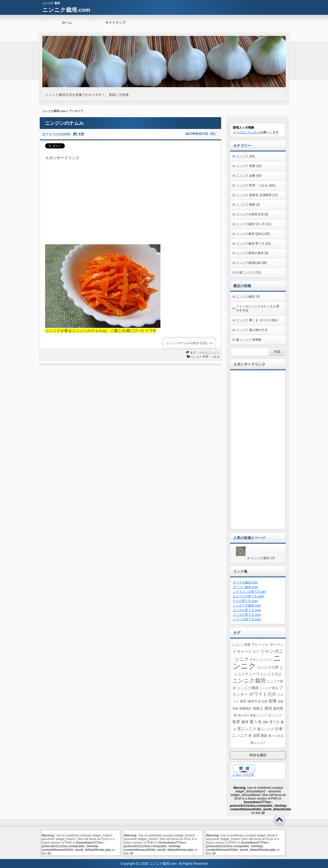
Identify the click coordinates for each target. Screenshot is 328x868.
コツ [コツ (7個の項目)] (256, 651)
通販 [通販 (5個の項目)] (264, 736)
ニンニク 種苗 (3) (248, 205)
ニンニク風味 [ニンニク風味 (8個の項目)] (248, 688)
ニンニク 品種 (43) (249, 176)
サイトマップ (115, 23)
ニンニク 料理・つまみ (205, 357)
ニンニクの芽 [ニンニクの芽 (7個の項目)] (268, 667)
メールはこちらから (247, 132)
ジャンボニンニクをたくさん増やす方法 (258, 309)
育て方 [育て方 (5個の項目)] (275, 722)
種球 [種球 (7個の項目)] (245, 722)
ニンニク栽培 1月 (248, 297)
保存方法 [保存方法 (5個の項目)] (254, 701)
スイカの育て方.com (247, 615)
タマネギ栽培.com (245, 582)
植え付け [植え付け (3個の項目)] (244, 715)
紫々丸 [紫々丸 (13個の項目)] (256, 722)
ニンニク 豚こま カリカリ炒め (257, 320)
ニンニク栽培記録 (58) (252, 263)
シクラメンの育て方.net (249, 592)
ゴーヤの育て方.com (247, 610)
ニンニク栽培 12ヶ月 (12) (254, 224)
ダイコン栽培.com (245, 587)
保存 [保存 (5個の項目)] (243, 701)
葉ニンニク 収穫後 (249, 340)
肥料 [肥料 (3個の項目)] (266, 722)
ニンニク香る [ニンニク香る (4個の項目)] (269, 688)
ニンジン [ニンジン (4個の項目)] (266, 659)
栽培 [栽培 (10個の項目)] (268, 708)
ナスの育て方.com (245, 601)
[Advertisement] (130, 197)
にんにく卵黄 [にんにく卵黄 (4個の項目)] (241, 645)
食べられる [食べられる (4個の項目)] (276, 736)
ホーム (67, 23)
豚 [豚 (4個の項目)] (250, 736)
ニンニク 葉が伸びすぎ (252, 330)
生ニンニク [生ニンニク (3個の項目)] (275, 715)
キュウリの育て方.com (248, 596)
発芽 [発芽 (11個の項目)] (236, 722)
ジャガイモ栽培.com (247, 605)
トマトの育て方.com (247, 619)
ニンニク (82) (245, 156)
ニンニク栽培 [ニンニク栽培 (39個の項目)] (249, 680)
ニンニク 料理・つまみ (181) (256, 185)
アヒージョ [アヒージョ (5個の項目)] (260, 645)
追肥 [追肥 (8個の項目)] (256, 735)
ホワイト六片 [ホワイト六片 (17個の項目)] (263, 694)
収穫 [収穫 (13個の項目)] (272, 701)
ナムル (203, 352)
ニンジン (214, 352)
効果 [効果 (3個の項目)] (264, 701)
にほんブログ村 (243, 775)
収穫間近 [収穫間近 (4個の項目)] (245, 708)
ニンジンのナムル (64, 123)
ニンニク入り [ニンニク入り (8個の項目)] (271, 674)
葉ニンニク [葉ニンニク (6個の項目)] (266, 729)
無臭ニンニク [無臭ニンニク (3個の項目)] (259, 715)
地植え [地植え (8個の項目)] (258, 708)
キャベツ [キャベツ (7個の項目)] (244, 651)
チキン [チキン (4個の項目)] (254, 659)
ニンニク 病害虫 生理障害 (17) (257, 195)
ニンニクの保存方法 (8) (252, 214)
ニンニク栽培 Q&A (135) (253, 234)
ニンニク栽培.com (66, 10)
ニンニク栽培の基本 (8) (252, 253)
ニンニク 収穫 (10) (249, 166)
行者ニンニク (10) (248, 272)
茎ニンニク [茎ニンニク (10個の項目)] (247, 729)
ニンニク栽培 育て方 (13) (253, 244)
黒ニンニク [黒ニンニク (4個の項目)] (258, 743)
